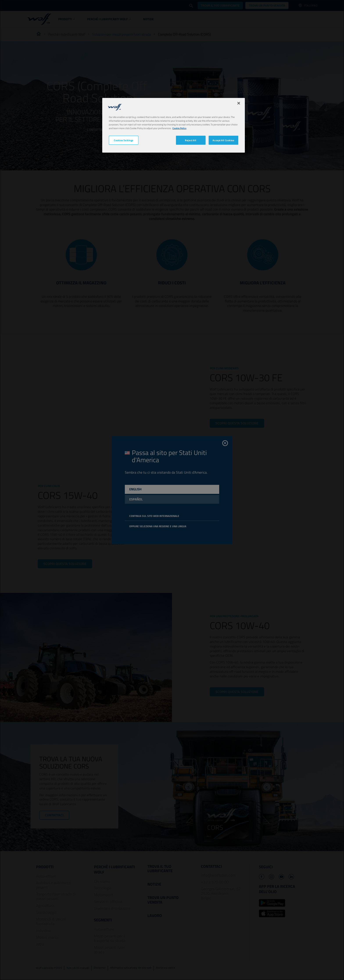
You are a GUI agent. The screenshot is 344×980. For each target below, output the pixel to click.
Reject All (191, 140)
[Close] (239, 103)
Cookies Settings (124, 140)
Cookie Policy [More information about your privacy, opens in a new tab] (179, 128)
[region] (174, 125)
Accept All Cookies (223, 140)
